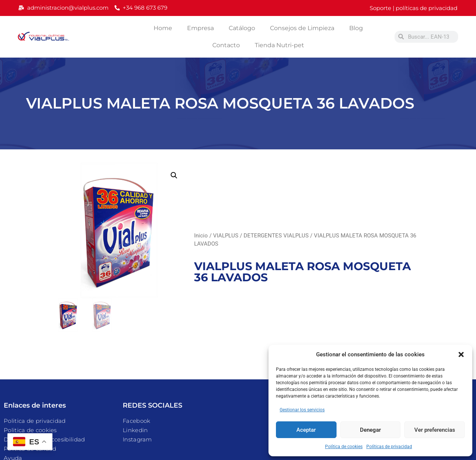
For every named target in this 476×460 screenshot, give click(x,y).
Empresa (200, 28)
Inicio (201, 236)
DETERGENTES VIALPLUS (276, 236)
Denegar (370, 430)
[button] (461, 354)
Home (163, 28)
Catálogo (242, 28)
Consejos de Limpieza (302, 28)
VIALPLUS (226, 236)
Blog (356, 28)
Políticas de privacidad (389, 447)
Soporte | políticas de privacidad (414, 8)
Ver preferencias (435, 430)
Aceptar (306, 430)
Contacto (226, 45)
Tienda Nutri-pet (279, 45)
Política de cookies (344, 447)
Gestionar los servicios (302, 410)
